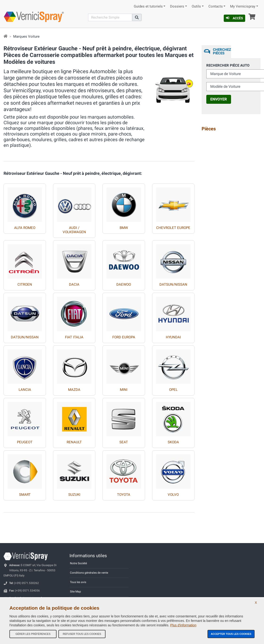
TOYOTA (124, 495)
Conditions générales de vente (89, 573)
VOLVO (173, 495)
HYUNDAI (173, 337)
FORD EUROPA (124, 337)
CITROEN (25, 284)
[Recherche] (110, 17)
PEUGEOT (25, 442)
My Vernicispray (243, 6)
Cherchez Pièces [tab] (222, 51)
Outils (196, 6)
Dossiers (177, 6)
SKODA (173, 442)
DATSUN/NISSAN (173, 284)
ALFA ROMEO (25, 228)
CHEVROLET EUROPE (173, 228)
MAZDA (74, 390)
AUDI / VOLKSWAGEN (74, 230)
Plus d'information (183, 625)
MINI (124, 390)
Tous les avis (78, 582)
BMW (124, 228)
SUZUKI (74, 495)
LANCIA (25, 390)
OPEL (173, 390)
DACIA (74, 284)
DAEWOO (124, 284)
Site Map (75, 592)
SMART (25, 495)
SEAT (124, 442)
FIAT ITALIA (74, 337)
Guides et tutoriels (148, 6)
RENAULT (74, 442)
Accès (234, 18)
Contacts (216, 6)
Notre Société (78, 563)
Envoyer (219, 99)
